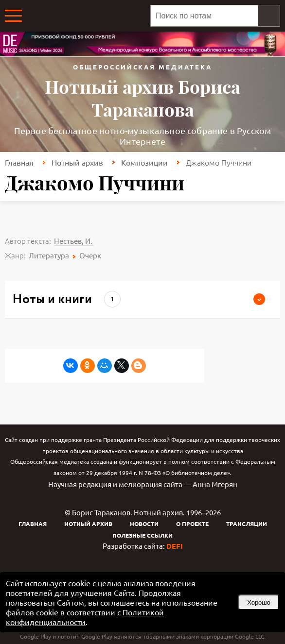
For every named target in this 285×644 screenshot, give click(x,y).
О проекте (192, 524)
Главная (19, 162)
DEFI (175, 546)
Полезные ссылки (142, 535)
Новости (144, 524)
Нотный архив (77, 162)
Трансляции (247, 524)
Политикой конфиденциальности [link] (85, 617)
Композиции (144, 162)
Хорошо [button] (259, 602)
